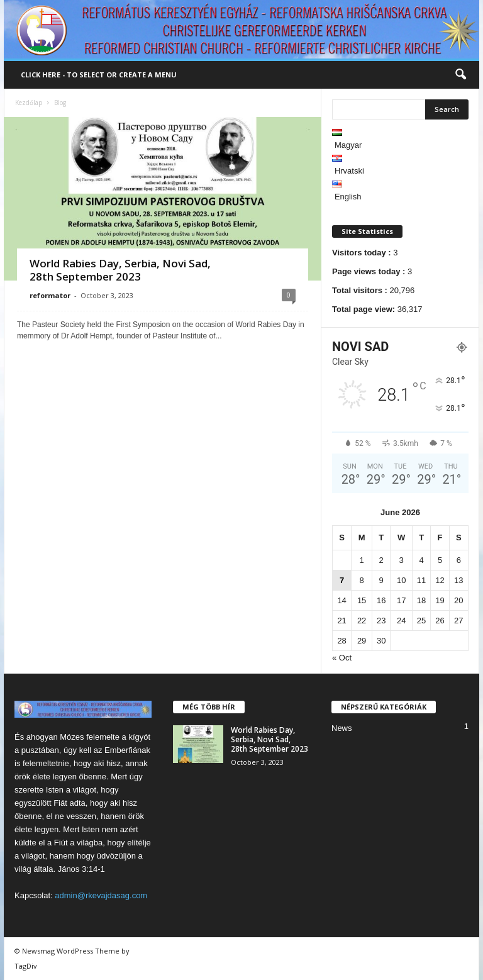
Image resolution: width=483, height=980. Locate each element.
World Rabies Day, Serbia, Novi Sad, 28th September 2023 (120, 270)
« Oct (342, 658)
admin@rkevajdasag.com (101, 895)
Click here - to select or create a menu (99, 75)
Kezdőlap (29, 103)
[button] (460, 75)
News (342, 728)
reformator (50, 295)
